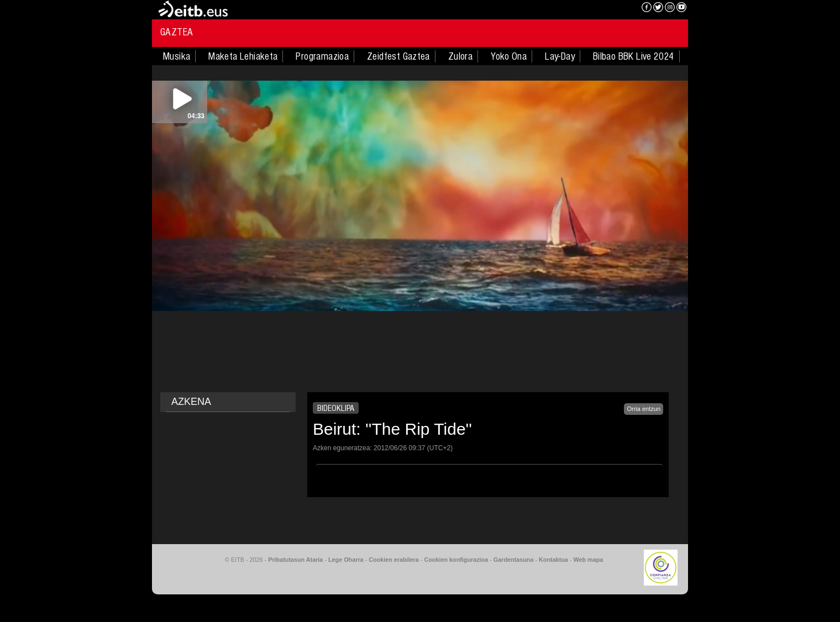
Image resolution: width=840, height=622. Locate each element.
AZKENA (191, 402)
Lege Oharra (346, 560)
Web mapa (588, 560)
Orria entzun (644, 409)
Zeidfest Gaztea (398, 56)
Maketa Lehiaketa (243, 56)
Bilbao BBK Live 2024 (634, 56)
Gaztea (177, 32)
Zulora (460, 56)
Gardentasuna (514, 560)
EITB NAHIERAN (593, 8)
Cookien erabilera (394, 560)
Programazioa (322, 56)
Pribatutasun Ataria (295, 560)
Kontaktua (553, 560)
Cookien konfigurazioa (456, 560)
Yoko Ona (509, 56)
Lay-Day (560, 56)
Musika (177, 56)
